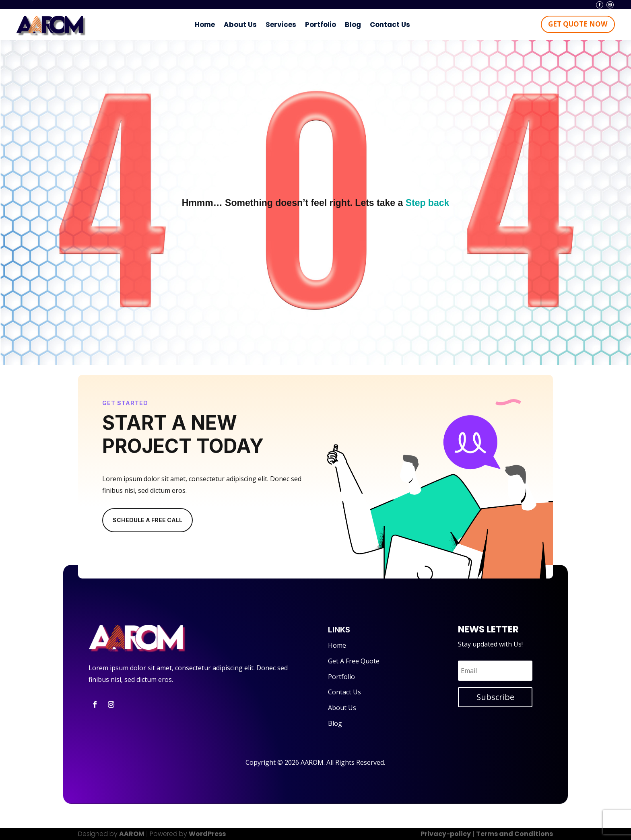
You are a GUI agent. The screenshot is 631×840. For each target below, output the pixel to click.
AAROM (132, 834)
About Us (240, 25)
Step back (428, 203)
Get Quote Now (578, 24)
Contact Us (390, 25)
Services (281, 25)
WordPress (207, 834)
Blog (353, 25)
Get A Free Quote (354, 661)
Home (205, 25)
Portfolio (321, 25)
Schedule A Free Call (147, 521)
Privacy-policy (446, 834)
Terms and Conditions (514, 834)
